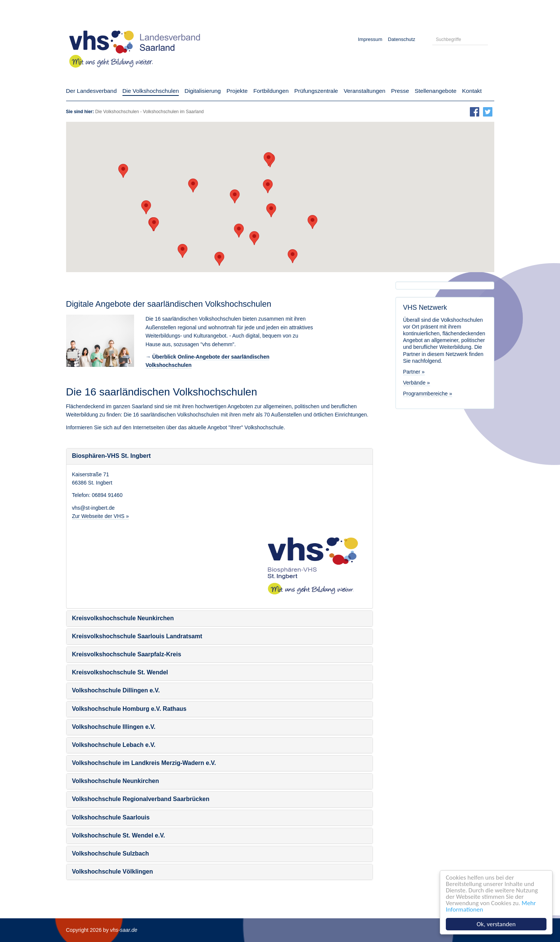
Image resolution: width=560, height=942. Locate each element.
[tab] (220, 456)
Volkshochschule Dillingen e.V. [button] (116, 690)
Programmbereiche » (428, 394)
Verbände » (417, 383)
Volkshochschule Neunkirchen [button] (116, 781)
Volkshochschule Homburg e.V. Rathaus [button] (129, 709)
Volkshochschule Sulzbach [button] (111, 853)
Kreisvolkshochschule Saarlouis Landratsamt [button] (137, 636)
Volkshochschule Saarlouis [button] (111, 817)
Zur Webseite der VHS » (100, 516)
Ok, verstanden (496, 924)
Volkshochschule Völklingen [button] (113, 872)
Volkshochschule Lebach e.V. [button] (114, 745)
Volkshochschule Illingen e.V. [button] (114, 727)
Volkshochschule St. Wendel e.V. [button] (119, 835)
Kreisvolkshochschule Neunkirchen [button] (123, 618)
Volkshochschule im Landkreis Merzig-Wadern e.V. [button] (144, 763)
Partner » (414, 372)
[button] (254, 238)
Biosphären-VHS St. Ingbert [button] (112, 456)
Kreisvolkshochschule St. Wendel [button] (120, 672)
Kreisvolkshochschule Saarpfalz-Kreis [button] (127, 654)
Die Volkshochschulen (117, 112)
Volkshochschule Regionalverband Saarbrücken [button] (141, 799)
